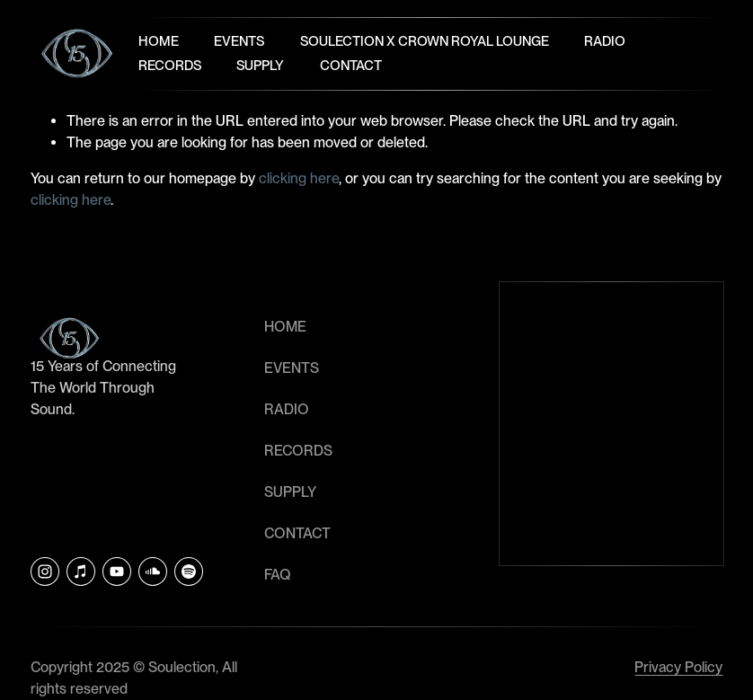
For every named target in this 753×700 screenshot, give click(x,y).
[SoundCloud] (153, 572)
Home (159, 41)
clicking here (299, 178)
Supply (260, 66)
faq (278, 575)
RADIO (287, 409)
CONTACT (297, 533)
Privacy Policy (678, 667)
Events (239, 41)
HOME (285, 327)
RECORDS (298, 451)
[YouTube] (117, 572)
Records (170, 66)
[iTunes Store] (81, 572)
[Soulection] (189, 572)
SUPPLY (290, 492)
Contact (351, 66)
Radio (605, 41)
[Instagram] (45, 572)
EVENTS (292, 368)
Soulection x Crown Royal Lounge (425, 41)
